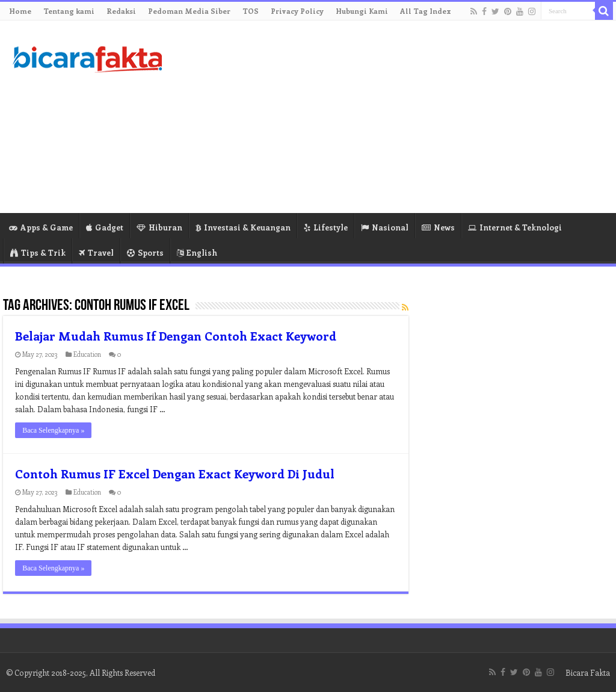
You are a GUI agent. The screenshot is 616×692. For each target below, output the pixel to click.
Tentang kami (69, 11)
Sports (145, 252)
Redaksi (121, 11)
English (197, 252)
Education (87, 354)
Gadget (105, 227)
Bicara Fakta (588, 672)
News (438, 227)
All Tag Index (426, 11)
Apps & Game (41, 227)
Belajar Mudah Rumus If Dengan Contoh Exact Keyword (176, 335)
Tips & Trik (38, 252)
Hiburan (159, 227)
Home (20, 11)
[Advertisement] (385, 117)
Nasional (385, 227)
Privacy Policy (297, 11)
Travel (96, 252)
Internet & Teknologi (515, 227)
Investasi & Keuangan (243, 227)
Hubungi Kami (362, 11)
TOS (251, 11)
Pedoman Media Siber (189, 11)
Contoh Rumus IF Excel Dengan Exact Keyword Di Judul (175, 473)
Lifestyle (326, 227)
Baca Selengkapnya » (53, 430)
